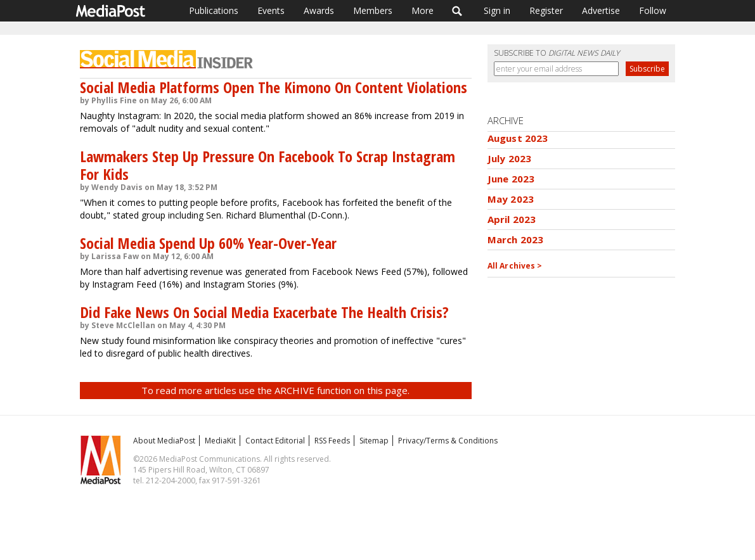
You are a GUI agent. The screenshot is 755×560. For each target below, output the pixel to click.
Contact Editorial (275, 441)
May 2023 (511, 199)
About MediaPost (164, 441)
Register (546, 10)
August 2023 (518, 138)
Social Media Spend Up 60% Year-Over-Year (208, 243)
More (423, 10)
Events (271, 10)
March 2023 (516, 239)
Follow (653, 10)
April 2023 (512, 219)
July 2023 (509, 158)
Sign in (497, 10)
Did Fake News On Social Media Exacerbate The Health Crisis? (264, 312)
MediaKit (220, 441)
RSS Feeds (332, 441)
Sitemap (374, 441)
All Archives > (515, 266)
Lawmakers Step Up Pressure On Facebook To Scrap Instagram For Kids (268, 165)
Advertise (601, 10)
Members (373, 10)
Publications (214, 10)
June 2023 (511, 179)
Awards (319, 10)
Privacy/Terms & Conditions (448, 441)
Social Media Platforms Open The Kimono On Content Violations (274, 87)
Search (457, 11)
